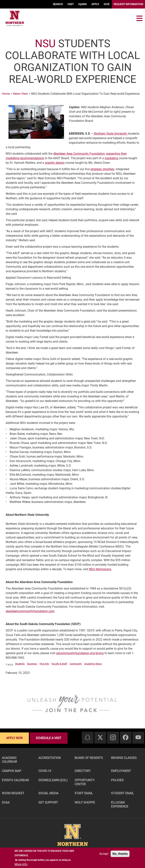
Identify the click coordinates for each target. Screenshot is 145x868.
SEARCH (58, 4)
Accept (104, 854)
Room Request (13, 793)
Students (20, 664)
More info (21, 864)
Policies (117, 780)
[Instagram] (113, 738)
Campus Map (12, 771)
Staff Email (84, 793)
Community (76, 664)
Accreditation (49, 758)
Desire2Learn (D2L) (53, 780)
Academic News (93, 664)
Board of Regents (89, 758)
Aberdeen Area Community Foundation (79, 154)
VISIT (71, 4)
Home (6, 94)
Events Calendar (15, 780)
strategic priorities (102, 169)
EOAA (6, 802)
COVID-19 (45, 771)
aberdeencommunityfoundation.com (30, 611)
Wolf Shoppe (85, 802)
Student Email (122, 793)
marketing (112, 158)
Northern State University (111, 134)
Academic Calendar (9, 760)
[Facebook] (126, 738)
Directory (83, 771)
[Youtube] (138, 737)
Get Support (48, 802)
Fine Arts (44, 664)
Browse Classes (124, 758)
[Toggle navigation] (139, 18)
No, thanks (120, 854)
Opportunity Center (85, 782)
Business (32, 664)
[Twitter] (100, 738)
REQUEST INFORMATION (128, 4)
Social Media (48, 793)
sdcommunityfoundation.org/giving (80, 653)
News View (20, 94)
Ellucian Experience (120, 804)
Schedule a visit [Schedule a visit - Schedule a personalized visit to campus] (49, 738)
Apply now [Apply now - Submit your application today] (14, 738)
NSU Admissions (100, 569)
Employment (121, 771)
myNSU (83, 4)
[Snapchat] (88, 738)
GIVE (107, 4)
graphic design (55, 163)
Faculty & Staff (59, 664)
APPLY (95, 4)
